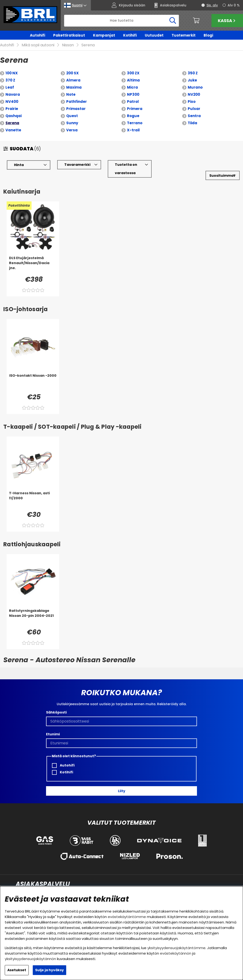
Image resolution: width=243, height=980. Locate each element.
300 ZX (133, 66)
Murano (195, 80)
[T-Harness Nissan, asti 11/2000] (33, 493)
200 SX (72, 66)
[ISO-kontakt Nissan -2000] (33, 376)
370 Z (10, 73)
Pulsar (194, 102)
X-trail (133, 123)
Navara (13, 88)
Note (71, 88)
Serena (12, 116)
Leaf (10, 80)
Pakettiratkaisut (69, 35)
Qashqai (14, 109)
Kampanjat (104, 35)
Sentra (194, 109)
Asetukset (17, 970)
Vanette (13, 123)
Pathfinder (77, 95)
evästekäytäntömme (127, 917)
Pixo (192, 95)
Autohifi (37, 35)
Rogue (133, 109)
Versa (72, 123)
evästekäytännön (176, 953)
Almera (73, 73)
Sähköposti (56, 705)
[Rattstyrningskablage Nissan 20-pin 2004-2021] (33, 611)
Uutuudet (154, 35)
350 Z (193, 66)
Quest (72, 109)
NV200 (194, 88)
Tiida (192, 116)
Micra (132, 80)
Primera (135, 102)
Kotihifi (130, 35)
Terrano (135, 116)
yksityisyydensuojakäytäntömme (176, 948)
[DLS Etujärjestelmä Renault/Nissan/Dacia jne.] (33, 258)
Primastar (76, 102)
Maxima (74, 80)
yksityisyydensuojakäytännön (30, 959)
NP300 (133, 88)
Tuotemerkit (184, 35)
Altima (133, 73)
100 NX (12, 66)
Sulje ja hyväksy (49, 970)
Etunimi (53, 727)
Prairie (12, 102)
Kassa (227, 21)
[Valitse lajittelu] (223, 169)
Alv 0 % (234, 5)
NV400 (12, 95)
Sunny (72, 116)
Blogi (208, 35)
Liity (122, 784)
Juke (192, 73)
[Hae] (121, 21)
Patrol (133, 95)
